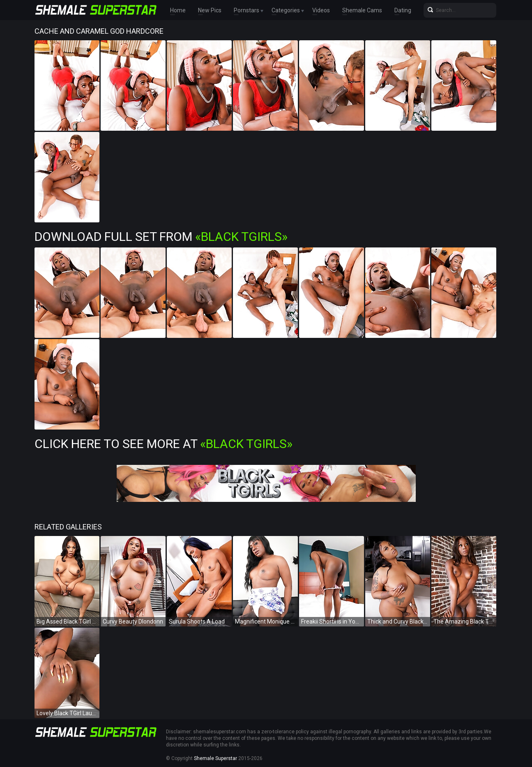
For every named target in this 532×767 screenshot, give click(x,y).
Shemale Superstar (215, 758)
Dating (403, 10)
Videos (321, 10)
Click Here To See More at (164, 444)
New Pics (210, 10)
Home (178, 10)
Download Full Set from (161, 237)
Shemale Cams (362, 10)
